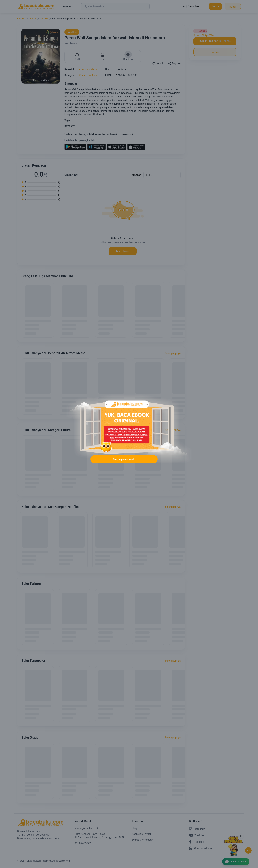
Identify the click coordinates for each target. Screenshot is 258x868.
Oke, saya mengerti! (124, 461)
